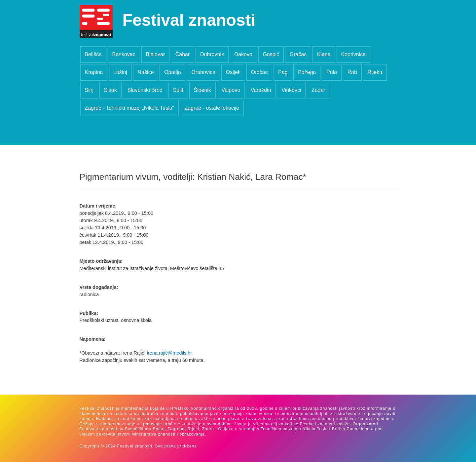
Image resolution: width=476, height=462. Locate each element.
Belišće (93, 54)
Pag (283, 72)
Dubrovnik (212, 54)
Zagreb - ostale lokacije (212, 108)
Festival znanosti (189, 20)
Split (178, 90)
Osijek (233, 72)
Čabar (183, 54)
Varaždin (261, 90)
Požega (307, 72)
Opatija (173, 72)
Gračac (298, 54)
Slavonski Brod (145, 90)
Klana (324, 54)
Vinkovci (291, 90)
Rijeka (375, 72)
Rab (352, 72)
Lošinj (120, 72)
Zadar (318, 90)
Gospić (271, 54)
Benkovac (124, 54)
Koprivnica (353, 54)
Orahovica (203, 72)
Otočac (259, 72)
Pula (332, 72)
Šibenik (202, 90)
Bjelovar (155, 54)
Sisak (110, 90)
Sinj (89, 90)
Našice (146, 72)
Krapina (94, 72)
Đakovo (243, 54)
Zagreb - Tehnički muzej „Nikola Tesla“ (129, 108)
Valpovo (231, 90)
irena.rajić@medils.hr (170, 353)
